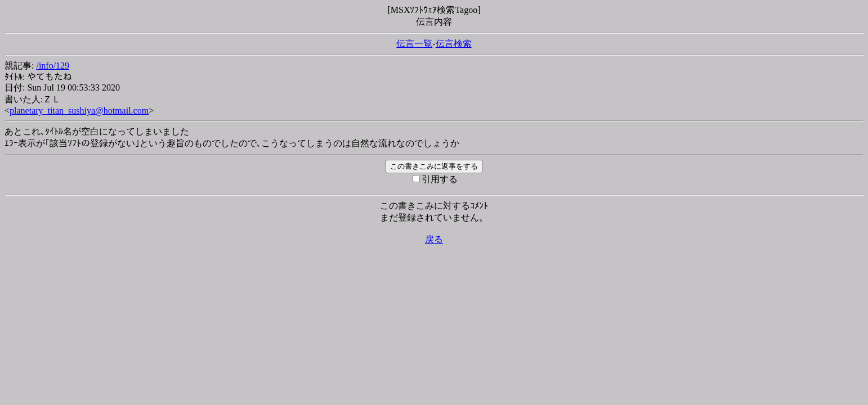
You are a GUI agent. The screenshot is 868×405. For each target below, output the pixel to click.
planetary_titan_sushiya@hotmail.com (79, 111)
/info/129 (53, 66)
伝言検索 (454, 44)
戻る (434, 239)
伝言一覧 (414, 44)
